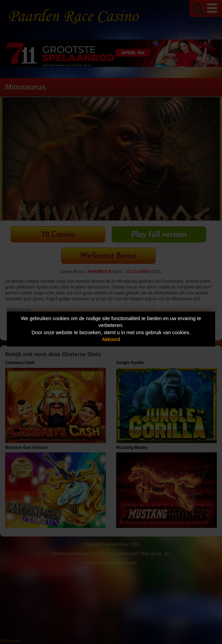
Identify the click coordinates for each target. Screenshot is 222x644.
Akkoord (111, 339)
